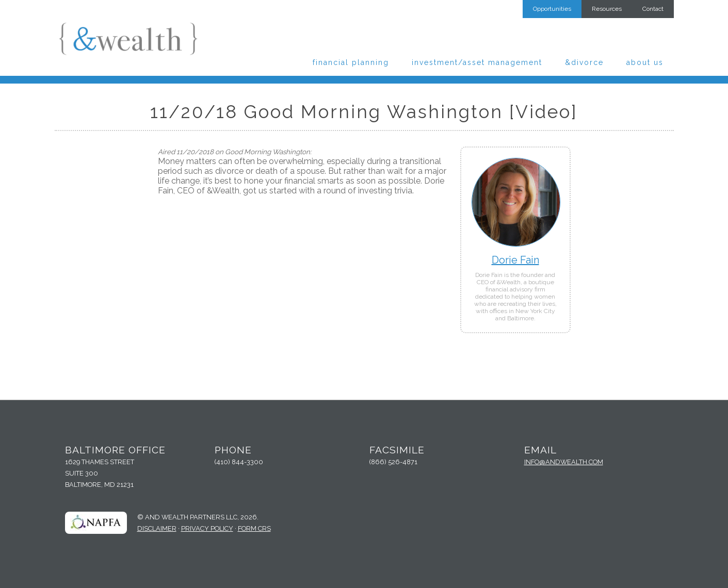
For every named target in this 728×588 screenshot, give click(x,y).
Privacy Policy (207, 528)
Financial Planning (351, 62)
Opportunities (552, 9)
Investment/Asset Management (477, 62)
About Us (645, 62)
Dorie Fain (515, 260)
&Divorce (584, 62)
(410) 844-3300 (239, 462)
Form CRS (254, 528)
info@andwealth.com (564, 462)
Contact (653, 9)
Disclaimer (157, 528)
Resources (607, 9)
